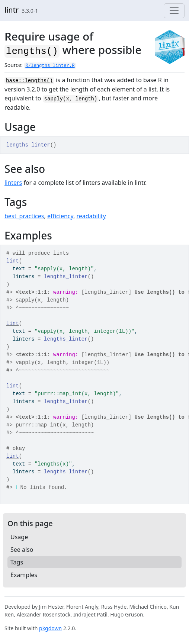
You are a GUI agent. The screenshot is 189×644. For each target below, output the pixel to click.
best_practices (24, 216)
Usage (19, 537)
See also (22, 550)
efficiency (60, 216)
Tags (17, 562)
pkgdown (50, 628)
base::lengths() (29, 81)
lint (13, 261)
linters (13, 183)
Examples (24, 575)
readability (91, 216)
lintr (12, 10)
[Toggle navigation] (174, 11)
